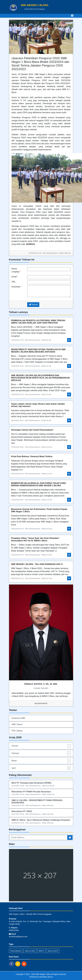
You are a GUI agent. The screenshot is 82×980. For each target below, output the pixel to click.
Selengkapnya (41, 703)
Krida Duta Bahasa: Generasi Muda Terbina (32, 456)
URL (14, 282)
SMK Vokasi (17, 724)
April (41, 768)
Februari (41, 753)
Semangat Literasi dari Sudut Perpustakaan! (32, 430)
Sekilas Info (30, 951)
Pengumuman (16, 951)
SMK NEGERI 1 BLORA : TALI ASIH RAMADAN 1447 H (37, 564)
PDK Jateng (17, 731)
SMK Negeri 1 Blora (43, 974)
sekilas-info (53, 951)
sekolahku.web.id (46, 977)
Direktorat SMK (18, 718)
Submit (33, 305)
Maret (41, 761)
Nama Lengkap (16, 270)
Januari (41, 746)
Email (15, 277)
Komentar (17, 287)
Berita (41, 951)
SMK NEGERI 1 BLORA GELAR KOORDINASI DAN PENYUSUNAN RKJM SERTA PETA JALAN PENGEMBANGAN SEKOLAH (40, 378)
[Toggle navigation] (72, 16)
